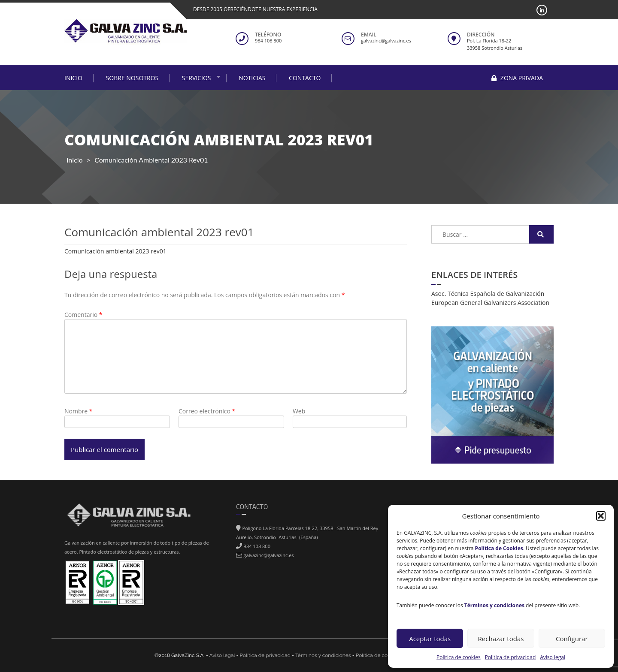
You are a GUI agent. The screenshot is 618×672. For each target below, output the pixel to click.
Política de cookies (459, 657)
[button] (601, 516)
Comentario (83, 315)
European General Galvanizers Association (490, 303)
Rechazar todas (501, 639)
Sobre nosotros (132, 78)
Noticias (252, 78)
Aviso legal (553, 657)
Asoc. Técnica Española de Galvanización (488, 294)
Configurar (572, 639)
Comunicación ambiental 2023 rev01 (115, 251)
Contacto (305, 78)
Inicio (73, 78)
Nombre (78, 411)
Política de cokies (376, 655)
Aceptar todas (430, 639)
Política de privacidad (510, 657)
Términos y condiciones (323, 655)
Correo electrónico (207, 411)
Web (299, 411)
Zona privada (517, 78)
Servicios (197, 78)
